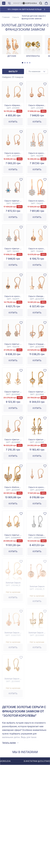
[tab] (23, 63)
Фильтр (13, 71)
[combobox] (37, 71)
